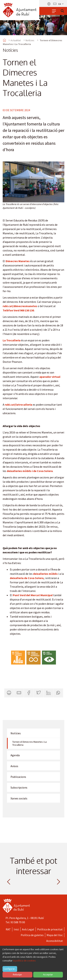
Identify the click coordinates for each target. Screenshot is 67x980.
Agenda (15, 755)
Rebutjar (17, 974)
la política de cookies (24, 961)
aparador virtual (50, 377)
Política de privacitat (50, 929)
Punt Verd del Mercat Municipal (33, 595)
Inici (16, 929)
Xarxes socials (19, 798)
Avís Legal (28, 929)
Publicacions (18, 777)
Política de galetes (32, 935)
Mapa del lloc (55, 935)
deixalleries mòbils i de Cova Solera (30, 471)
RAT (8, 929)
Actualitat (16, 40)
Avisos (14, 766)
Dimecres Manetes (18, 261)
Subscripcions (19, 787)
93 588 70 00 (18, 922)
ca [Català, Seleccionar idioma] (61, 4)
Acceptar (48, 974)
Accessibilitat (55, 941)
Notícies (30, 40)
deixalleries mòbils (45, 574)
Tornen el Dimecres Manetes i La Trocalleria (29, 743)
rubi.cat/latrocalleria (18, 405)
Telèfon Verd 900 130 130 (18, 310)
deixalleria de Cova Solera (27, 578)
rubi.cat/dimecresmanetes (20, 306)
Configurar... (10, 969)
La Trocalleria (12, 340)
